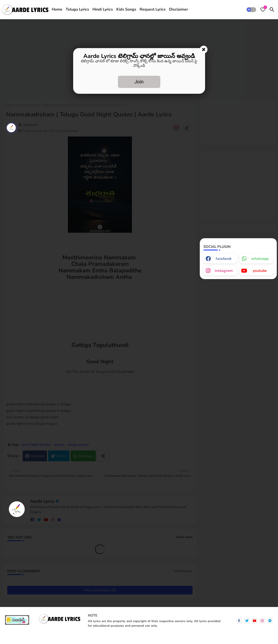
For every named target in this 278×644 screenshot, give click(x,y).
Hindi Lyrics (103, 9)
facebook (224, 259)
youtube (260, 271)
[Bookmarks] (263, 10)
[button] (251, 10)
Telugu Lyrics (77, 9)
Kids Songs (126, 9)
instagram (224, 271)
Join (139, 82)
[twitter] (247, 621)
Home (57, 9)
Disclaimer (178, 9)
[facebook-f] (239, 621)
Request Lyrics (153, 9)
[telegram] (270, 621)
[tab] (57, 10)
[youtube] (255, 621)
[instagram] (262, 621)
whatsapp (260, 259)
